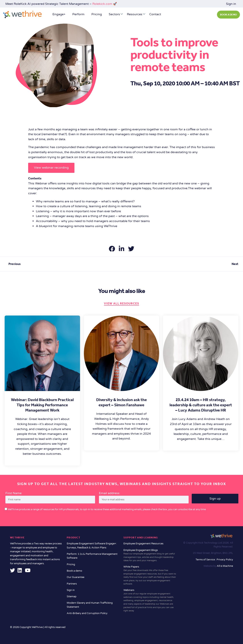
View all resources (121, 303)
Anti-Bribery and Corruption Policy (87, 613)
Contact (155, 14)
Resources (135, 14)
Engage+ (59, 14)
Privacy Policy (225, 560)
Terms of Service (205, 560)
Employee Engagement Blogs (150, 555)
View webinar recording (51, 168)
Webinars (150, 601)
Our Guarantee (76, 577)
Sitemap (72, 596)
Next (235, 264)
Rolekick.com (102, 4)
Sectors (114, 14)
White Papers (150, 575)
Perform (78, 14)
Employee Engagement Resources (143, 544)
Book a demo (74, 571)
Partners (72, 584)
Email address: (144, 497)
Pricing (97, 14)
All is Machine (225, 566)
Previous (15, 264)
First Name (13, 493)
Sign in (231, 4)
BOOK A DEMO (228, 15)
